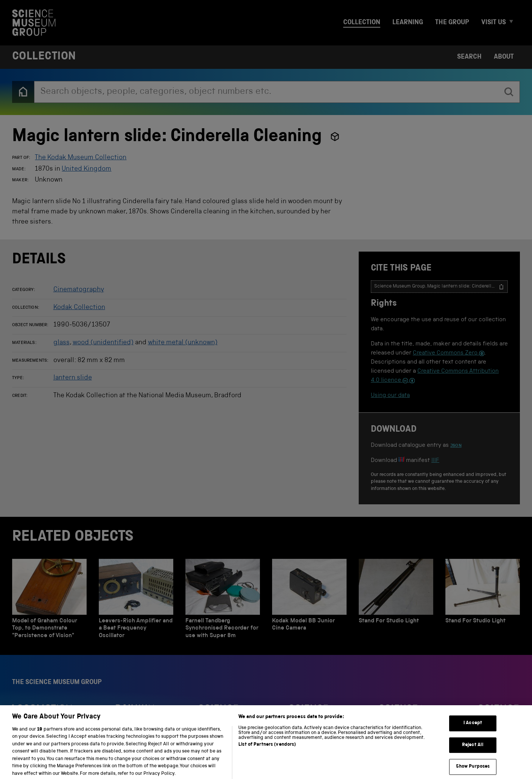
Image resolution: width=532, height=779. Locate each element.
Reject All (473, 750)
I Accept (473, 728)
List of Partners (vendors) (267, 750)
